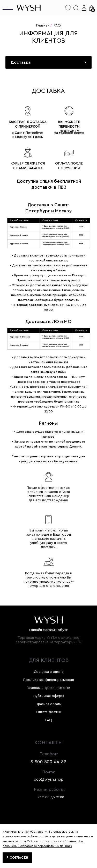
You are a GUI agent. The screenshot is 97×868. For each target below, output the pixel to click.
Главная (43, 25)
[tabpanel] (48, 343)
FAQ (57, 25)
